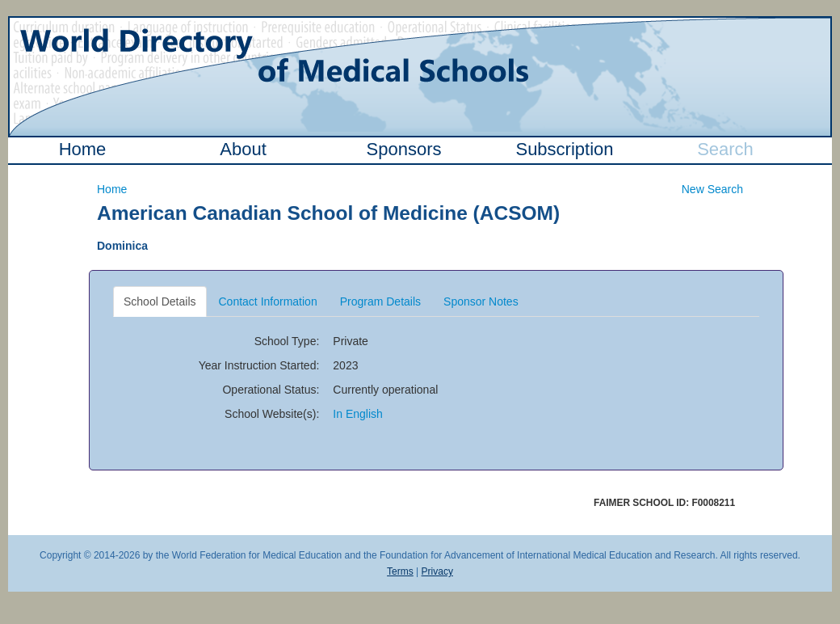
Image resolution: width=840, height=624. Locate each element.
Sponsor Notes (481, 301)
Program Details (380, 301)
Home (83, 149)
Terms (400, 571)
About (243, 149)
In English (357, 414)
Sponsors (404, 149)
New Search (712, 189)
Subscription (564, 149)
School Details (160, 301)
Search (725, 149)
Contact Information (268, 301)
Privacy (437, 571)
